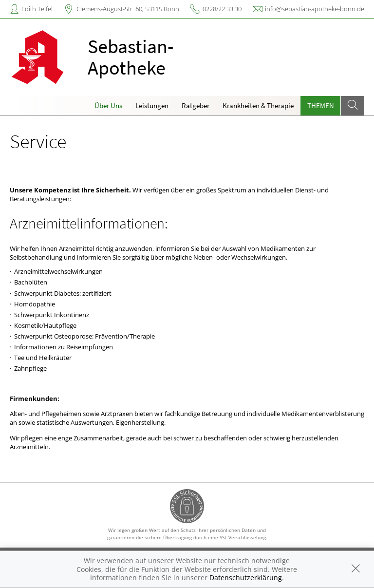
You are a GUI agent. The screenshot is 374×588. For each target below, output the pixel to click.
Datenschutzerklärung (246, 578)
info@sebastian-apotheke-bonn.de (315, 9)
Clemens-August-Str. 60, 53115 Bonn (128, 9)
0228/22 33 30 (222, 9)
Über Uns (108, 105)
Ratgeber (196, 105)
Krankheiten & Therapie (258, 105)
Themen (321, 105)
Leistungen (152, 105)
